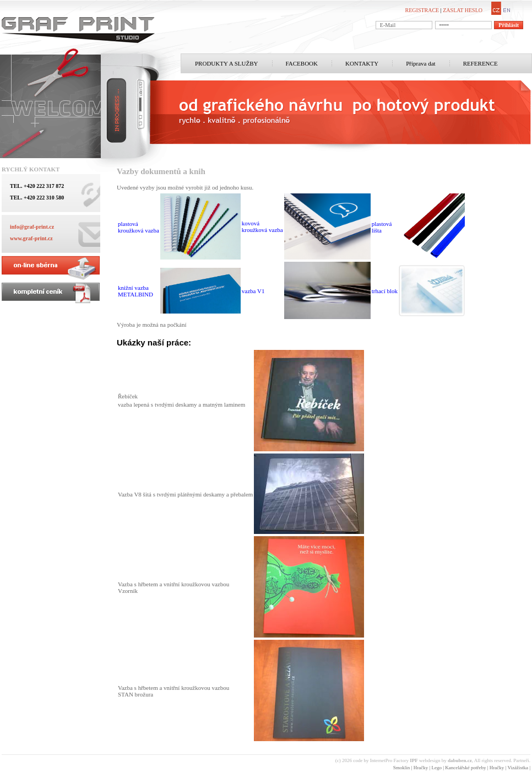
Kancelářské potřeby (465, 768)
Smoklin (402, 768)
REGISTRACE (422, 10)
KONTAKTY (362, 63)
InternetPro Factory (394, 760)
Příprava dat (420, 63)
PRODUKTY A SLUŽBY (227, 63)
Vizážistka (517, 768)
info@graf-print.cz (32, 227)
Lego (437, 768)
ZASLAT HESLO (463, 10)
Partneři (521, 760)
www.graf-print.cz (31, 238)
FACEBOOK (302, 63)
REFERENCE (481, 63)
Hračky (421, 768)
